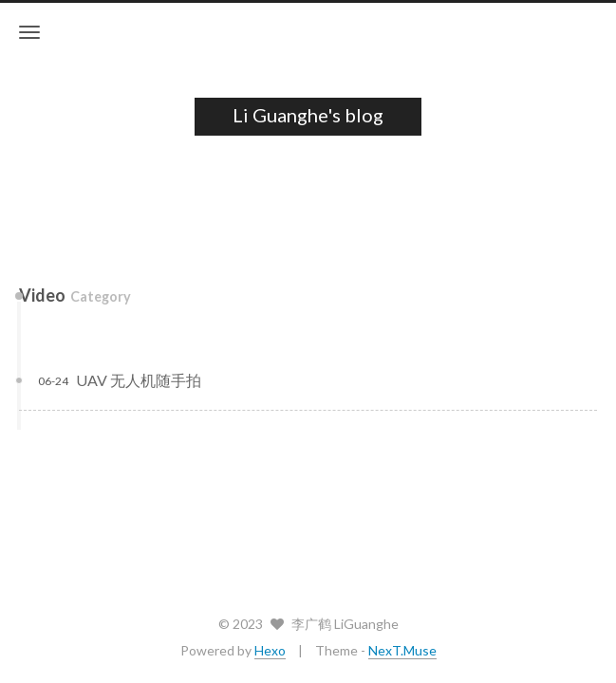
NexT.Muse (402, 650)
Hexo (270, 650)
